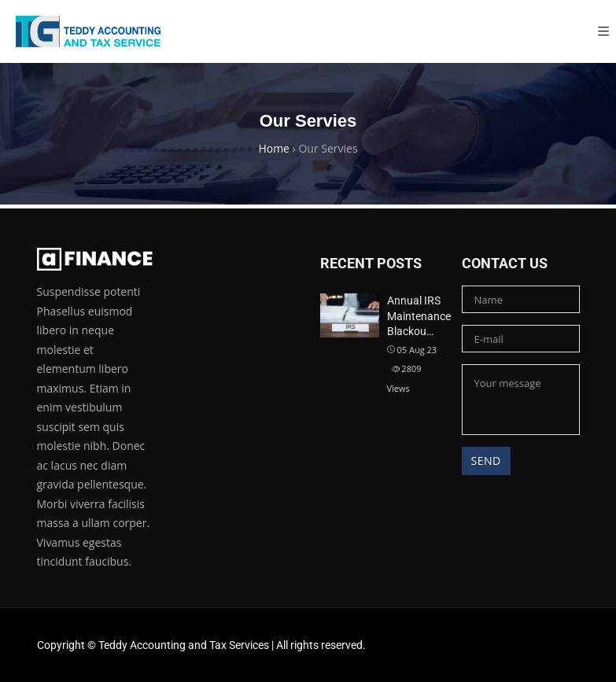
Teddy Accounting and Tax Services (184, 645)
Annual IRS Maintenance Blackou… (419, 316)
